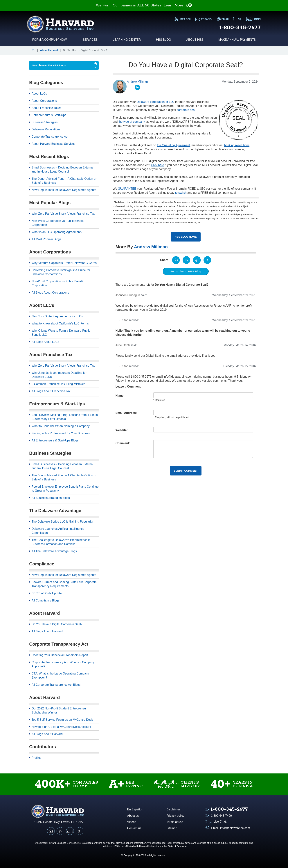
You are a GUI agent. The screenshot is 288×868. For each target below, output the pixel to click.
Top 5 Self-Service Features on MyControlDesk (62, 720)
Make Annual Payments (237, 40)
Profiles (36, 758)
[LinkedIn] (80, 831)
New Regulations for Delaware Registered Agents (64, 190)
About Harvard (49, 50)
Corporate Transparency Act (50, 137)
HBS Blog (163, 40)
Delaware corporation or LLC (155, 102)
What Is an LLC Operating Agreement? (57, 232)
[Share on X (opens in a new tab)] (186, 260)
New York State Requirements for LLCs (57, 316)
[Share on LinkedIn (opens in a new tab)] (197, 260)
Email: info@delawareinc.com (228, 828)
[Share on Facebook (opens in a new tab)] (176, 260)
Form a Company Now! (50, 40)
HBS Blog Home (186, 237)
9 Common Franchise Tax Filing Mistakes (58, 384)
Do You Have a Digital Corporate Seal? (57, 624)
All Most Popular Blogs (46, 239)
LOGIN (253, 19)
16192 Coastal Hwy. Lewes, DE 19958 (59, 822)
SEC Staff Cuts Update (47, 593)
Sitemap (172, 828)
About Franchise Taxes (46, 108)
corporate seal (186, 110)
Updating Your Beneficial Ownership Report (60, 655)
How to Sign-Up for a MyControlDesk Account (61, 727)
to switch (181, 193)
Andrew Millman (151, 247)
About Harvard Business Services (53, 144)
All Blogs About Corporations (50, 293)
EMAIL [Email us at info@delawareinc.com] (223, 19)
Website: (122, 430)
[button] (34, 50)
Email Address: (126, 413)
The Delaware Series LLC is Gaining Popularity (62, 522)
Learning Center (127, 40)
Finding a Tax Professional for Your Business (61, 433)
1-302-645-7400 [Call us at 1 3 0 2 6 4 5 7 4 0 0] (219, 816)
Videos (132, 822)
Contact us (134, 828)
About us (133, 816)
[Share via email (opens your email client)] (207, 260)
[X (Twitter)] (60, 831)
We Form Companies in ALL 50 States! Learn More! (144, 5)
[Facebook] (51, 831)
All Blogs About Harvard (47, 631)
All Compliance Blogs (45, 600)
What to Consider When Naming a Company (61, 426)
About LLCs (39, 94)
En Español (135, 809)
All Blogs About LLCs (45, 342)
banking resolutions (237, 145)
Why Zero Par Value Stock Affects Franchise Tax (63, 214)
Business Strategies (45, 122)
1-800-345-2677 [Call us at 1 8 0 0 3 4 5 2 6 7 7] (240, 28)
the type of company (132, 122)
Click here (157, 165)
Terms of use (175, 822)
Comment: (123, 443)
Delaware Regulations (46, 129)
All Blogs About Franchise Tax (51, 391)
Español (204, 19)
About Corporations (44, 101)
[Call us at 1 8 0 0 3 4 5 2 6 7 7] (227, 810)
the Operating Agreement (173, 145)
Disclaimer (173, 809)
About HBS (195, 40)
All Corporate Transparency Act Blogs (56, 685)
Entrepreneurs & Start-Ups (49, 115)
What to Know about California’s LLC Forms (60, 323)
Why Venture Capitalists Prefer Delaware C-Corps (64, 263)
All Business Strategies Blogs (51, 498)
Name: (120, 396)
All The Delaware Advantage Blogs (54, 551)
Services (90, 40)
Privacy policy (175, 816)
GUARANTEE (127, 189)
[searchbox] (60, 65)
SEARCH (183, 19)
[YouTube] (70, 831)
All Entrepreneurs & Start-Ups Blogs (55, 440)
